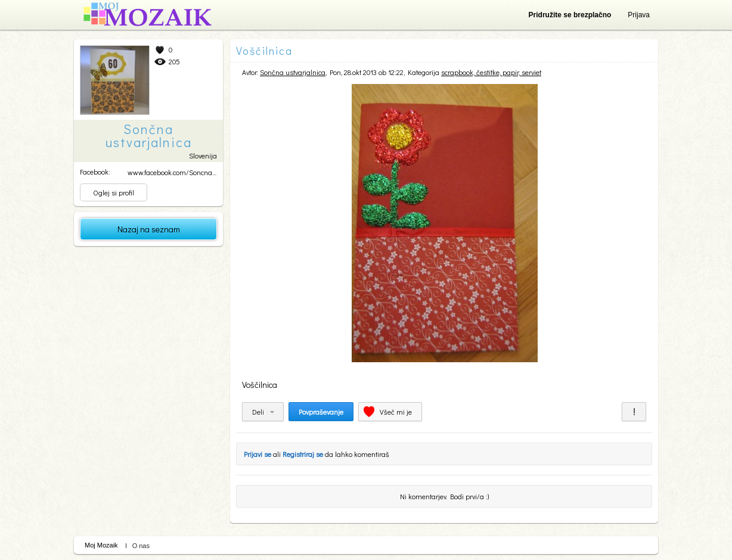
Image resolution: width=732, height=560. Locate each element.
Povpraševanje (321, 412)
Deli (258, 412)
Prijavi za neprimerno (634, 412)
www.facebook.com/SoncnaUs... (176, 172)
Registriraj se (303, 454)
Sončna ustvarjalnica (293, 72)
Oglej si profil (114, 192)
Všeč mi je (396, 412)
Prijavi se (258, 454)
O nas (141, 546)
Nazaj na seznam (149, 229)
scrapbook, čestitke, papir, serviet (491, 72)
